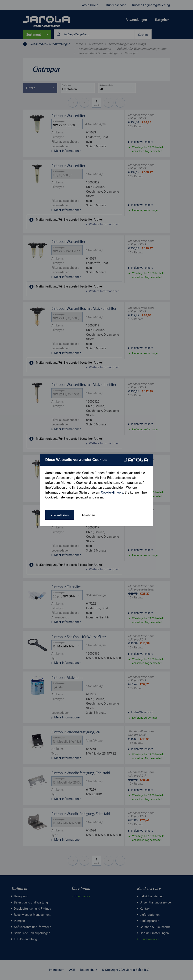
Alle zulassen (60, 515)
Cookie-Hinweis (112, 492)
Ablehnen (88, 515)
